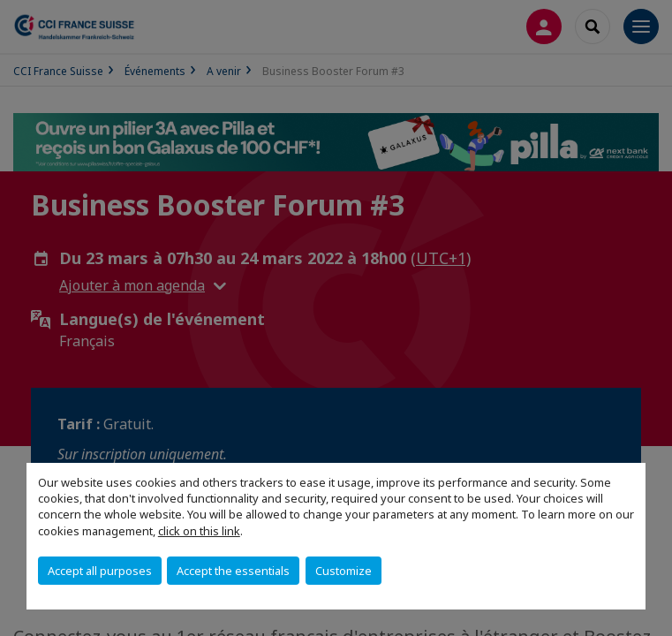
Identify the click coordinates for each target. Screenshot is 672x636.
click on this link (199, 531)
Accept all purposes (100, 571)
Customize (344, 571)
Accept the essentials (233, 571)
